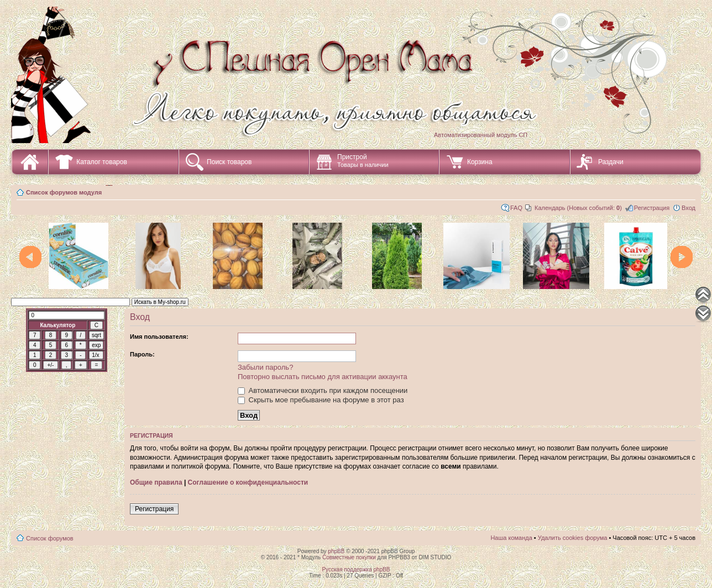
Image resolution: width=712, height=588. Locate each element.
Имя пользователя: (159, 337)
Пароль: (142, 354)
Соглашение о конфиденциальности (248, 482)
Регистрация (652, 208)
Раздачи (611, 162)
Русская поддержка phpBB (356, 569)
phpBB (336, 551)
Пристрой (363, 161)
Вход (689, 208)
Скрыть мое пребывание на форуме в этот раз (321, 400)
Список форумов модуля (64, 192)
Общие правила (156, 482)
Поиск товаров (229, 162)
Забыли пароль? (265, 367)
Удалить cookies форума (573, 538)
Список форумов (50, 538)
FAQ (516, 208)
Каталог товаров (102, 162)
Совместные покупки (349, 557)
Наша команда (511, 538)
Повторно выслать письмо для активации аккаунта (323, 377)
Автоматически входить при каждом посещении (323, 390)
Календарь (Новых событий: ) (578, 208)
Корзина (480, 162)
